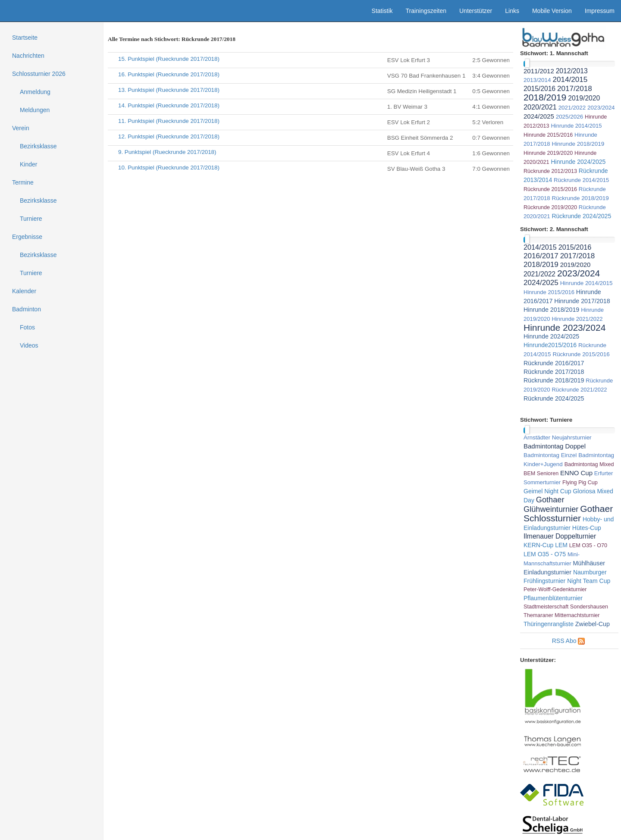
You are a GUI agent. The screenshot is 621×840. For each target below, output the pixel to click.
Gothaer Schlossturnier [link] (568, 513)
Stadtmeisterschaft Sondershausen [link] (566, 607)
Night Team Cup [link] (589, 581)
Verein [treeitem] (21, 128)
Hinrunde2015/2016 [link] (550, 345)
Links (512, 11)
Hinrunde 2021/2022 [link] (577, 319)
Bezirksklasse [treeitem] (38, 146)
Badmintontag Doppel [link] (555, 446)
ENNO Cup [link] (576, 473)
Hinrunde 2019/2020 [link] (548, 153)
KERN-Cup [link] (538, 545)
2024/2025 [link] (539, 116)
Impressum (600, 11)
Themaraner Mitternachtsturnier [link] (561, 615)
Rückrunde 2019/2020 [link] (550, 207)
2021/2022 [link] (572, 108)
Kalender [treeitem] (24, 291)
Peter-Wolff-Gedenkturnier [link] (555, 589)
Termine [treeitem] (23, 182)
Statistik (382, 11)
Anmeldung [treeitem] (35, 92)
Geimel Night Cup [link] (547, 491)
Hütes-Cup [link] (587, 528)
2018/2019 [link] (545, 97)
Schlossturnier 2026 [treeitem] (39, 74)
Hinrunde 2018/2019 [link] (578, 144)
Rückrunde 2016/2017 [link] (554, 363)
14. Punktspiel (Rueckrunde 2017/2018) (169, 105)
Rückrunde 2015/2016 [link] (550, 189)
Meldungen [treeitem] (35, 110)
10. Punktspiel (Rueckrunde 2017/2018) (169, 168)
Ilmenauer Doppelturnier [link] (560, 536)
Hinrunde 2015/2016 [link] (548, 135)
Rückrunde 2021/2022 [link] (579, 390)
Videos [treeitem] (29, 345)
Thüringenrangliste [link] (549, 624)
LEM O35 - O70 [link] (588, 545)
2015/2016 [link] (539, 89)
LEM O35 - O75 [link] (545, 554)
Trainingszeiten (426, 11)
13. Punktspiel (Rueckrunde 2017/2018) (169, 90)
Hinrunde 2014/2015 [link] (576, 126)
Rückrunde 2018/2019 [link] (580, 198)
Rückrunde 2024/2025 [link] (581, 216)
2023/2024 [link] (601, 108)
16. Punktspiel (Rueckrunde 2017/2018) (169, 74)
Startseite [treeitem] (25, 38)
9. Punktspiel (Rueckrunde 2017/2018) (167, 152)
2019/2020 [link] (584, 98)
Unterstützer (476, 11)
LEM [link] (561, 545)
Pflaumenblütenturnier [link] (553, 598)
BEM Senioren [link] (541, 473)
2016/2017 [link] (541, 256)
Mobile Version (552, 11)
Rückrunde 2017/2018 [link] (554, 372)
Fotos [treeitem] (27, 327)
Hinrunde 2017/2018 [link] (582, 301)
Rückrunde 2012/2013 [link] (550, 171)
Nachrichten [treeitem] (28, 56)
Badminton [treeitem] (27, 309)
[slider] (527, 63)
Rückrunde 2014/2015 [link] (581, 180)
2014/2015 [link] (570, 80)
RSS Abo (564, 641)
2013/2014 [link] (537, 80)
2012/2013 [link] (572, 71)
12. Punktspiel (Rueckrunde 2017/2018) (169, 136)
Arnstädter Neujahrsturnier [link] (558, 437)
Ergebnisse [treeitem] (27, 237)
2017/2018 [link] (575, 89)
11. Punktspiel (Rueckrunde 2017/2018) (169, 121)
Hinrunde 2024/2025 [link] (578, 162)
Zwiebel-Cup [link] (593, 624)
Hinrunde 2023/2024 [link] (565, 328)
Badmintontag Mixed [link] (589, 464)
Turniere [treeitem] (31, 219)
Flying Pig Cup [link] (580, 483)
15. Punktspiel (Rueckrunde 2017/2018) (169, 59)
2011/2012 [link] (539, 71)
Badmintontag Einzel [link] (550, 455)
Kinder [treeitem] (28, 164)
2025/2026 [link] (570, 117)
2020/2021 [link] (540, 107)
